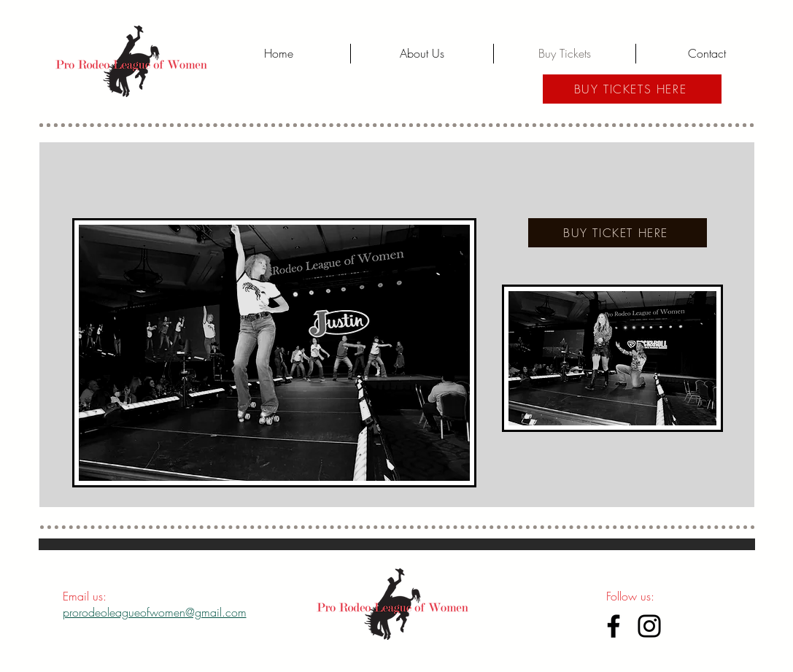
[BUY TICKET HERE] (618, 233)
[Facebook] (614, 626)
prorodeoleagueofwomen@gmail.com (155, 612)
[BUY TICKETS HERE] (632, 89)
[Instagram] (649, 626)
